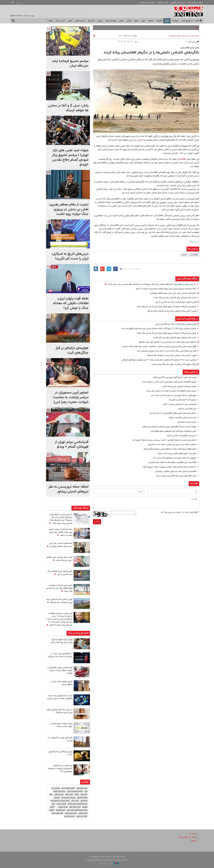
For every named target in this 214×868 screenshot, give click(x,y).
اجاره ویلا (84, 794)
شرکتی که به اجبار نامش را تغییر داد (182, 400)
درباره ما (193, 834)
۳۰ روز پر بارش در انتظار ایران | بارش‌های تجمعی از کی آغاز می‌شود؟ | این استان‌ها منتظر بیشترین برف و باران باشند (152, 284)
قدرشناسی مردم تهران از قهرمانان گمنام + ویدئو (72, 444)
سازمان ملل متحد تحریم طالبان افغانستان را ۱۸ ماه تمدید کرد (173, 413)
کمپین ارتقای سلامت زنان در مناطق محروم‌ (62, 683)
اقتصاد (159, 21)
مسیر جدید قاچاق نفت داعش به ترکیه (182, 436)
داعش (140, 140)
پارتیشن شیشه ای (68, 798)
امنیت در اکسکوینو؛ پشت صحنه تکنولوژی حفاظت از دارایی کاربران (60, 697)
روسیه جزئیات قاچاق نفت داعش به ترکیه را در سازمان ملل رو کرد (171, 391)
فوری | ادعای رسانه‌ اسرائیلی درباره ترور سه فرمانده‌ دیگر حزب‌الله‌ (172, 311)
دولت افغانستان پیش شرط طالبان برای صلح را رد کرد (176, 476)
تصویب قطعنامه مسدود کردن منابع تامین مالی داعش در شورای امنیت (169, 382)
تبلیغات (193, 841)
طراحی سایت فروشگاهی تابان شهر (69, 809)
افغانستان (181, 159)
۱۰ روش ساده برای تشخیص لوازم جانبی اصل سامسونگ (60, 711)
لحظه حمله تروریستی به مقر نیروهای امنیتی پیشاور (68, 489)
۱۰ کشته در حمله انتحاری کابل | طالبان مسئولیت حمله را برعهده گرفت (169, 467)
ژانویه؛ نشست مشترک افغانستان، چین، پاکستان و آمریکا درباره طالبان (169, 427)
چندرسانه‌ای (80, 21)
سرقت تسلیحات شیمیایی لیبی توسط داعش (179, 386)
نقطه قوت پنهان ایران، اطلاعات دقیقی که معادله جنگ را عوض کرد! (71, 303)
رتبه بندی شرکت (59, 791)
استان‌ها (91, 21)
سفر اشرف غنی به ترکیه (187, 409)
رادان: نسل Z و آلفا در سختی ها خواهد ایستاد (68, 108)
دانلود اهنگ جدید (68, 788)
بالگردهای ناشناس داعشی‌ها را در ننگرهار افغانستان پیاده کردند (151, 53)
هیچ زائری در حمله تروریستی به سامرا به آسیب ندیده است (174, 395)
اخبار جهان (185, 36)
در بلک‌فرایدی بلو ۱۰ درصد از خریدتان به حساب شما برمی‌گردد (60, 655)
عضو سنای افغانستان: (190, 48)
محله (136, 21)
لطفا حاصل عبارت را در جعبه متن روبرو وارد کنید (180, 512)
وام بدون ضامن (71, 813)
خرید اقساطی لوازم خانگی (77, 804)
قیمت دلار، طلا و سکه (187, 837)
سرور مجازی (59, 794)
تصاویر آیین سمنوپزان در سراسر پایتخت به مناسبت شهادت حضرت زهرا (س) (71, 397)
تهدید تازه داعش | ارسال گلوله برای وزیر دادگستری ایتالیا (175, 377)
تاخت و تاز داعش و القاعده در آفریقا (183, 418)
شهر (143, 21)
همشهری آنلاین (187, 12)
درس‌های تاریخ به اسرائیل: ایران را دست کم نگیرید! (70, 256)
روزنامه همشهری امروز (195, 2)
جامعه (151, 21)
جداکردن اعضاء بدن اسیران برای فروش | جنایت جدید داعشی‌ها (172, 445)
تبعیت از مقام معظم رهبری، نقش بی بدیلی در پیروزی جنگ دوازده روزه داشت (69, 209)
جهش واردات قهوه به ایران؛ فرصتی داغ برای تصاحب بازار (62, 641)
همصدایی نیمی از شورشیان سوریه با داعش (179, 404)
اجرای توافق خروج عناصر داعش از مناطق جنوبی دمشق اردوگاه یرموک (170, 449)
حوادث (50, 21)
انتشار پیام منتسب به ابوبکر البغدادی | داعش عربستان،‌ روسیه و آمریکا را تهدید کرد (164, 440)
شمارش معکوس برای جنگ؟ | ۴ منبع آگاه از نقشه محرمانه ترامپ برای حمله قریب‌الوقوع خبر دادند (159, 329)
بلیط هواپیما (63, 807)
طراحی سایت (61, 804)
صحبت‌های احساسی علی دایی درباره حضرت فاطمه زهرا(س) (173, 293)
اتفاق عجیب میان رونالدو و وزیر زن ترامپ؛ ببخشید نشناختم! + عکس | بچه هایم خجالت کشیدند (159, 347)
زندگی (129, 21)
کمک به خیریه (82, 816)
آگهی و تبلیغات (163, 2)
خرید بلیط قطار (75, 807)
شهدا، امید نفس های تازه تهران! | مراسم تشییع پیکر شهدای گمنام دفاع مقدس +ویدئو (70, 157)
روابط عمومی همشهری (148, 2)
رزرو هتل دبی (69, 816)
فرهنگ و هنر (111, 21)
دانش (121, 21)
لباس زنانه (69, 794)
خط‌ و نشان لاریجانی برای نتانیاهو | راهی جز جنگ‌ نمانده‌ (175, 298)
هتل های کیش (57, 813)
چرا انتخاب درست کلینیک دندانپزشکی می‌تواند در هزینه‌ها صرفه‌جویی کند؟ (60, 768)
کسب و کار (60, 21)
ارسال (97, 522)
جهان (167, 21)
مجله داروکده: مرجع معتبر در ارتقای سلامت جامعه (61, 725)
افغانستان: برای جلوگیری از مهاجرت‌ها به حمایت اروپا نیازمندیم (172, 462)
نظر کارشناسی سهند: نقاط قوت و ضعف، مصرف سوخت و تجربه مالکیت (60, 670)
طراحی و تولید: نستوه (109, 864)
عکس (70, 21)
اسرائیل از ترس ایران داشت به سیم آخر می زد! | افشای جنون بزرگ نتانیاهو (168, 342)
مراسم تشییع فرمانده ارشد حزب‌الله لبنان (70, 63)
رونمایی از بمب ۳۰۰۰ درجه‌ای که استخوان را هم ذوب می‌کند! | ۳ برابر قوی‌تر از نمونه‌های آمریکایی (159, 360)
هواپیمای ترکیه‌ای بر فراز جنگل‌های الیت (72, 350)
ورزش (100, 21)
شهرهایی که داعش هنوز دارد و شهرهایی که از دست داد (175, 458)
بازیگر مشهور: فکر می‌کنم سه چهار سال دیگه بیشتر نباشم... (173, 364)
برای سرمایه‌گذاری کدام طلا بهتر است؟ (60, 753)
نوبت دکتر (75, 801)
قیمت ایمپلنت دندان (75, 791)
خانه (199, 21)
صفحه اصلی (195, 36)
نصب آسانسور (82, 788)
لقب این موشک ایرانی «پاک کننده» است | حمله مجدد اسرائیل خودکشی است (167, 351)
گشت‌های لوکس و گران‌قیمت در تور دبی (60, 739)
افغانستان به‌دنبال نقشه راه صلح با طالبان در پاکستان (176, 471)
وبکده (77, 794)
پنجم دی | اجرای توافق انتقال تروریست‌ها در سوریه (177, 453)
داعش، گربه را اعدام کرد (187, 422)
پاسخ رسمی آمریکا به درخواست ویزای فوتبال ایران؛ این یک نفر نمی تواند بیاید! (166, 307)
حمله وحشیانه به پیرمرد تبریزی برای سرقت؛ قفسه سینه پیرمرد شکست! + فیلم (166, 289)
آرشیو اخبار (186, 21)
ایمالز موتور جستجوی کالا (60, 801)
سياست (175, 21)
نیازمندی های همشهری (178, 2)
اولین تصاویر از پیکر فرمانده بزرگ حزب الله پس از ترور (176, 302)
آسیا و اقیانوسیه (174, 36)
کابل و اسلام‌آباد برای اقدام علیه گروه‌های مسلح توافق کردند (173, 431)
